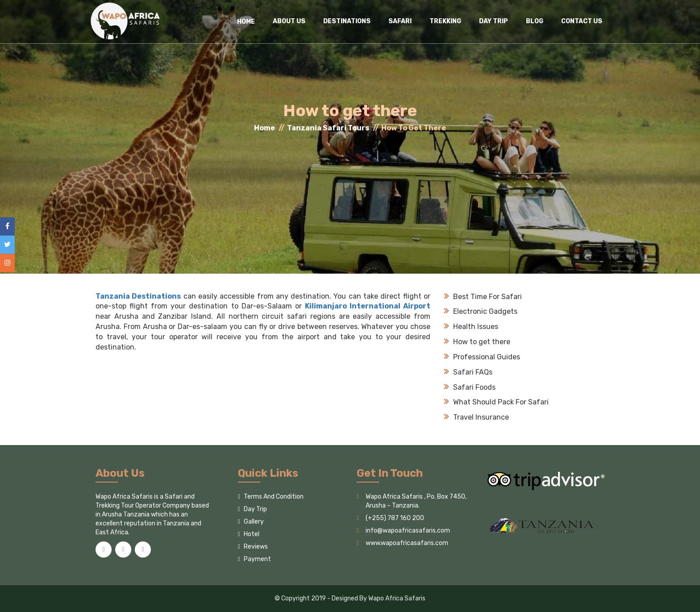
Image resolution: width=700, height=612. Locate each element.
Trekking (445, 21)
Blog (535, 21)
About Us (289, 21)
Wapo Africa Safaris (397, 598)
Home (265, 128)
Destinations (347, 21)
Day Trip (494, 21)
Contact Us (582, 21)
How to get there (477, 342)
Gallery (251, 522)
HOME (246, 22)
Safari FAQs (468, 372)
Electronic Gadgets (481, 311)
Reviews (253, 547)
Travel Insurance (476, 417)
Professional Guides (482, 357)
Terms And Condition (271, 497)
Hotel (249, 534)
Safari (400, 21)
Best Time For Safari (483, 297)
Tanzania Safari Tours (328, 128)
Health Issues (471, 327)
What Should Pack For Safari (496, 402)
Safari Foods (470, 387)
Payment (254, 559)
